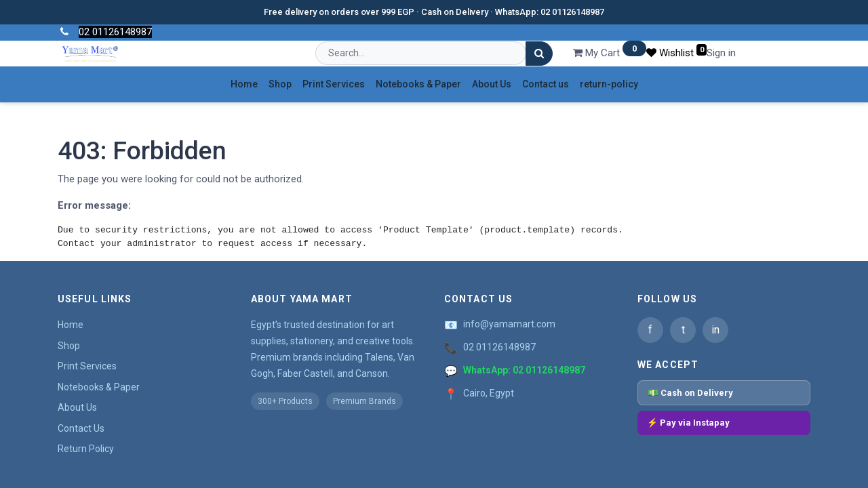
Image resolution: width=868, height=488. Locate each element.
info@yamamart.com (509, 324)
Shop (69, 346)
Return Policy (86, 449)
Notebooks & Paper (99, 387)
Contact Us (81, 428)
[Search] (539, 54)
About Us (77, 407)
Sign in (721, 53)
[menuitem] (244, 84)
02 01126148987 (499, 347)
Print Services (87, 366)
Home (71, 325)
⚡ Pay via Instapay (688, 423)
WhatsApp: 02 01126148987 (524, 370)
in (715, 330)
